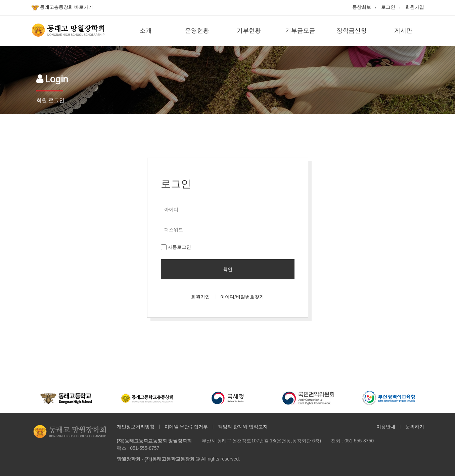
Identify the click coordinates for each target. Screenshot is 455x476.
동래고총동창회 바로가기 (62, 8)
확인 (228, 269)
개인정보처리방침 (136, 427)
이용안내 (386, 427)
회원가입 (415, 7)
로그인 (388, 7)
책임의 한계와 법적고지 (243, 427)
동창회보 (362, 7)
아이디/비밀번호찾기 (242, 297)
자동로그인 (176, 247)
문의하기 (415, 427)
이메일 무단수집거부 (186, 427)
